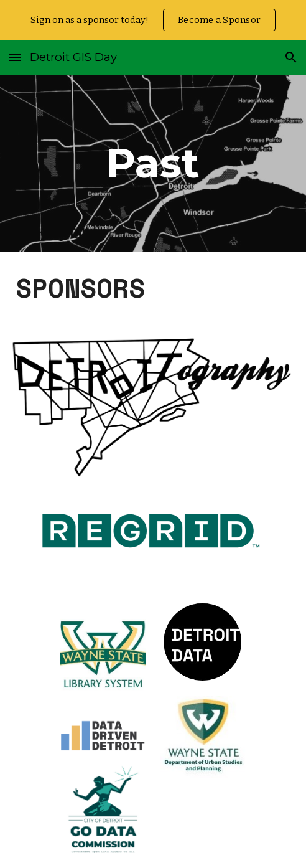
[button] (15, 57)
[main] (153, 163)
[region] (153, 20)
